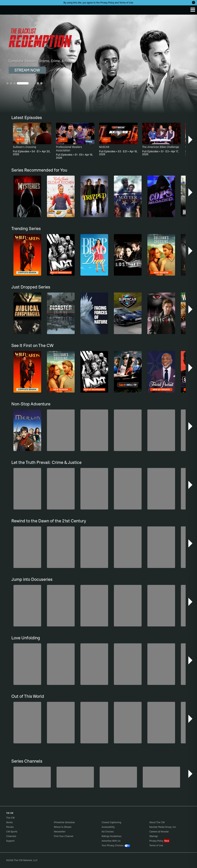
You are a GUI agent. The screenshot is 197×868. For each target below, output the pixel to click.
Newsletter (60, 832)
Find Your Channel (64, 836)
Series (9, 822)
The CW (7, 9)
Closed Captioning (111, 822)
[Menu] (193, 10)
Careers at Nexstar (159, 832)
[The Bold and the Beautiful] (32, 777)
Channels (11, 836)
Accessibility (108, 827)
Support (10, 841)
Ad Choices (108, 832)
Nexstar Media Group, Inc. (163, 827)
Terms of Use (126, 3)
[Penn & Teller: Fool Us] (75, 777)
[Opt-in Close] (194, 3)
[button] (191, 140)
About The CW (157, 822)
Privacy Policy (107, 3)
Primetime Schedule (64, 822)
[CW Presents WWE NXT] (161, 777)
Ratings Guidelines (111, 836)
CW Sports (12, 832)
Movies (10, 827)
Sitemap (154, 836)
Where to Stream (63, 827)
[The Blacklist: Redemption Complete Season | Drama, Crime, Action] (98, 64)
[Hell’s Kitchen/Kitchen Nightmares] (118, 777)
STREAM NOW (27, 70)
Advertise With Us (111, 841)
